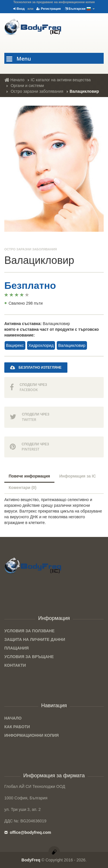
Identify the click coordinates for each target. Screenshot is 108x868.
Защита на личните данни (35, 639)
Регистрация (49, 9)
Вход (19, 9)
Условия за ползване (29, 631)
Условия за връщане (29, 657)
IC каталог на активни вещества (61, 80)
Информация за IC (78, 476)
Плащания (17, 648)
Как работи (17, 727)
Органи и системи (27, 86)
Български (80, 9)
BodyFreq (31, 860)
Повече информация (29, 476)
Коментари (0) (22, 488)
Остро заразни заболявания (37, 91)
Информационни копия (32, 735)
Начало (14, 80)
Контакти (15, 665)
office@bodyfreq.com (28, 832)
